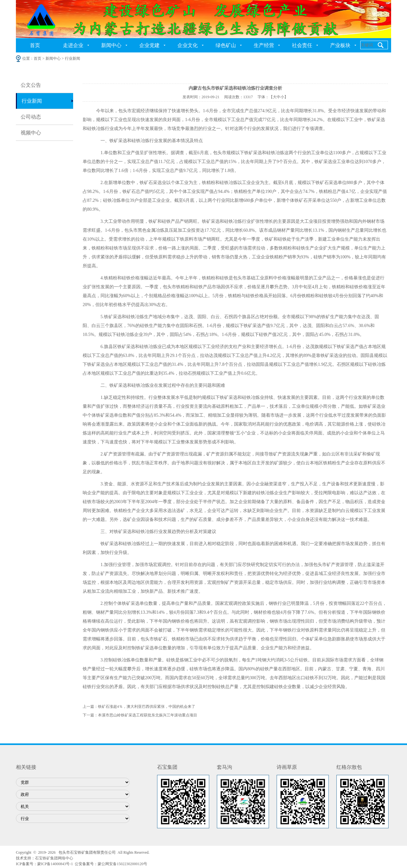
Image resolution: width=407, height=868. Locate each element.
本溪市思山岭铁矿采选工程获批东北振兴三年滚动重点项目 (148, 715)
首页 (35, 45)
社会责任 (302, 45)
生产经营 (264, 45)
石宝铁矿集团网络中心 (54, 858)
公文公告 (31, 85)
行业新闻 (32, 101)
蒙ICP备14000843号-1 (55, 864)
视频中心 (31, 133)
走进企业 (73, 45)
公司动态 (31, 117)
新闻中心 (111, 45)
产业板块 (340, 45)
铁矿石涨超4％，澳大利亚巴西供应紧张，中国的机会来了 (147, 707)
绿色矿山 (226, 45)
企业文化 (188, 45)
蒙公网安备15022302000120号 (122, 864)
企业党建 (149, 45)
